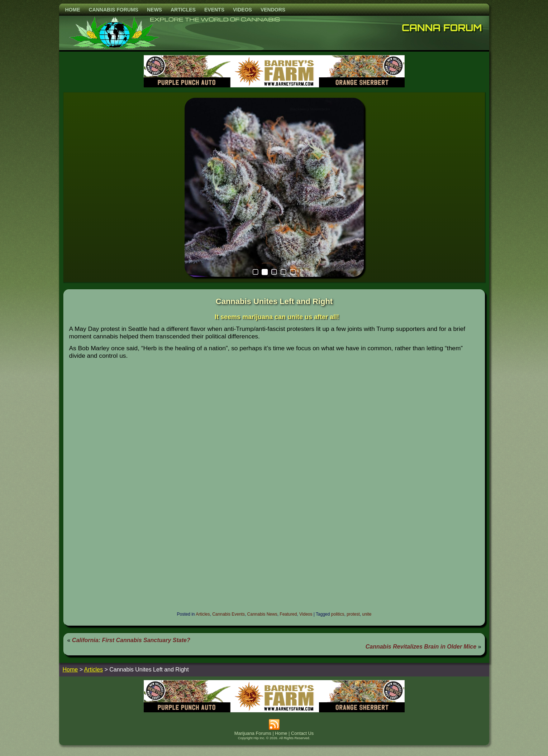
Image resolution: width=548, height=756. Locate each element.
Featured (288, 614)
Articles (183, 10)
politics (338, 614)
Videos (242, 10)
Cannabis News (262, 614)
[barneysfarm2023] (274, 85)
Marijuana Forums (253, 733)
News (154, 10)
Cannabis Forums (114, 10)
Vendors (273, 10)
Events (214, 10)
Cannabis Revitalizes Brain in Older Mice (421, 647)
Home (73, 10)
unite (367, 614)
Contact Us (302, 733)
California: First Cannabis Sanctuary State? (131, 640)
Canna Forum (442, 28)
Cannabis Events (228, 614)
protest (353, 614)
